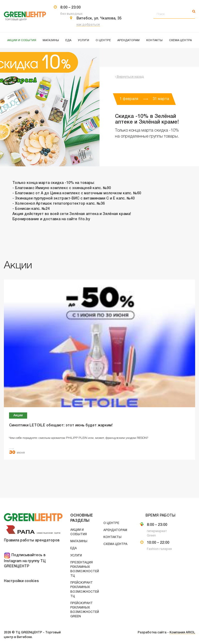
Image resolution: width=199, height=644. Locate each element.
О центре (111, 523)
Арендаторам (115, 530)
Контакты (112, 537)
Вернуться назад (129, 77)
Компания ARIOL (182, 632)
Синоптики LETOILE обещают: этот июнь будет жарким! (61, 425)
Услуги (76, 556)
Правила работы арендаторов (32, 541)
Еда (74, 548)
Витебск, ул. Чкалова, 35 (99, 19)
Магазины (79, 541)
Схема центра (115, 544)
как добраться (88, 25)
